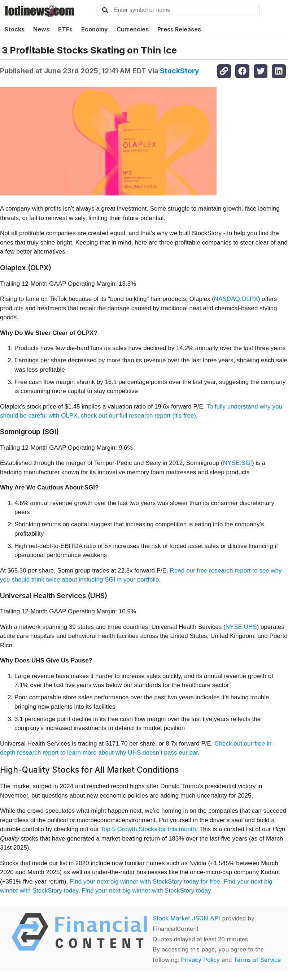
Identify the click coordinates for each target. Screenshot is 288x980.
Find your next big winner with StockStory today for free (145, 882)
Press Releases (179, 29)
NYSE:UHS (241, 627)
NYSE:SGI (237, 463)
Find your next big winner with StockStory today (146, 891)
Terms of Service (257, 960)
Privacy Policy (200, 960)
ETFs (65, 29)
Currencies (133, 29)
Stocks (14, 29)
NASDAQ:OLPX (236, 299)
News (41, 29)
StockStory (180, 71)
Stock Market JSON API (186, 918)
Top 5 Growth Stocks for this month (148, 829)
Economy (95, 29)
